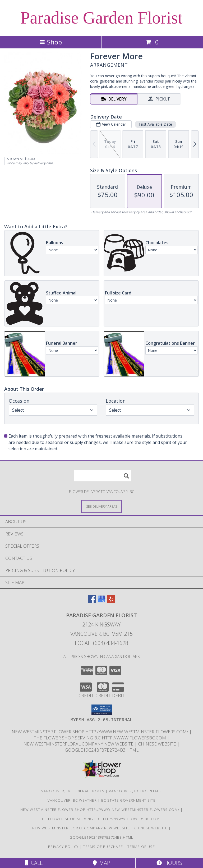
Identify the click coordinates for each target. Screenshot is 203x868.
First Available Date (156, 124)
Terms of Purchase (103, 847)
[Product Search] (103, 476)
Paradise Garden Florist (101, 18)
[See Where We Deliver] (101, 506)
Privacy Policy (63, 847)
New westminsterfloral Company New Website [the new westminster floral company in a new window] (79, 744)
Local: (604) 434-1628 (101, 643)
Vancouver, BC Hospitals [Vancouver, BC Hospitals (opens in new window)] (135, 791)
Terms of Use (141, 847)
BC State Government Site (128, 800)
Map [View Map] (101, 863)
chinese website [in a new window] (158, 744)
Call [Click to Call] (34, 863)
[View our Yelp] (111, 601)
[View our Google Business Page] (101, 601)
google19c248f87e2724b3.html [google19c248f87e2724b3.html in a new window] (102, 750)
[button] (102, 710)
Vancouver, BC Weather (72, 800)
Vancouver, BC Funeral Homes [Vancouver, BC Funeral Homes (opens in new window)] (73, 791)
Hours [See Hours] (169, 863)
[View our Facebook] (92, 601)
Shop (51, 42)
